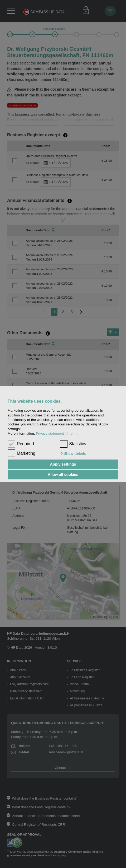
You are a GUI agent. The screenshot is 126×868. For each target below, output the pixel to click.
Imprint (72, 433)
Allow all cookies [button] (63, 475)
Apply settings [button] (63, 464)
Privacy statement (50, 433)
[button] (73, 453)
